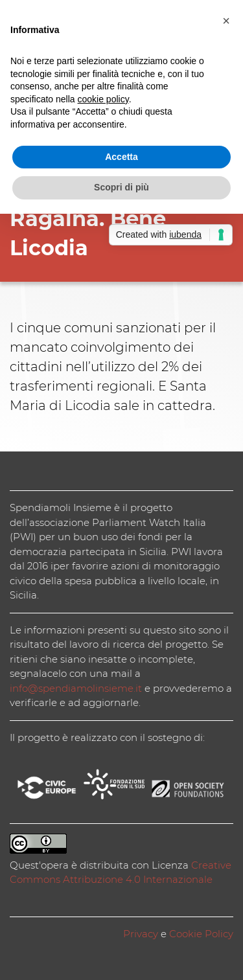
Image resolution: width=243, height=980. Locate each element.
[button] (226, 21)
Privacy (141, 934)
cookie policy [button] (103, 99)
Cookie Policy (201, 934)
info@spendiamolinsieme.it (76, 688)
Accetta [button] (121, 157)
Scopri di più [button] (121, 187)
